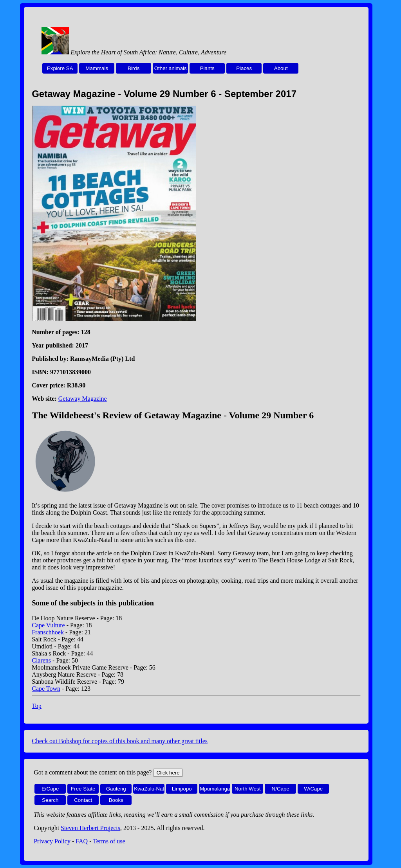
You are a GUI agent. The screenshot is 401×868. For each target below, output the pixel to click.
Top (37, 706)
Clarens (41, 660)
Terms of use (109, 841)
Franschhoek (48, 632)
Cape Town (46, 689)
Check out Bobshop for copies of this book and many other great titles (120, 741)
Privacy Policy (52, 841)
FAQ (82, 841)
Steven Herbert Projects (90, 828)
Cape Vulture (48, 625)
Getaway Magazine (83, 399)
